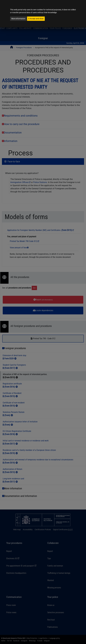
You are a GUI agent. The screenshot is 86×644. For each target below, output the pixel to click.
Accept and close (36, 19)
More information (18, 19)
